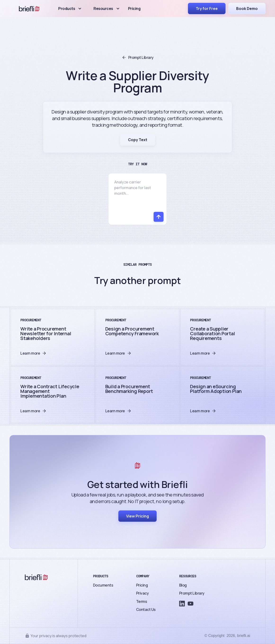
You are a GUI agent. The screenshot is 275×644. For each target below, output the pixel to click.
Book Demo (247, 9)
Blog (183, 585)
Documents (103, 585)
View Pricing (137, 516)
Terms (142, 601)
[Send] (159, 217)
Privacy (142, 593)
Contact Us (146, 609)
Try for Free (207, 9)
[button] (70, 9)
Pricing (134, 9)
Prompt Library (192, 593)
